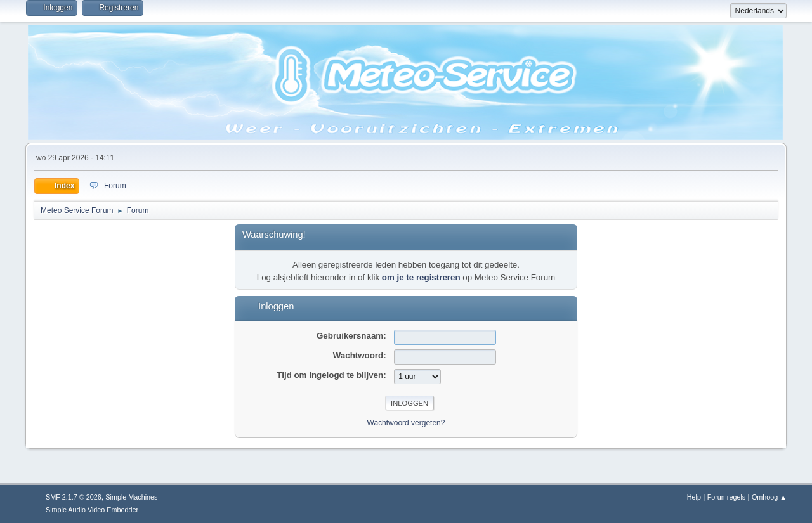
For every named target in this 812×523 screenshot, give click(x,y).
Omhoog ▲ (769, 497)
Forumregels (727, 497)
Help (694, 497)
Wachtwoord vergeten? (406, 423)
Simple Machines (131, 497)
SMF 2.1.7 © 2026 (74, 497)
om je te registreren (421, 277)
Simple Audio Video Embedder (92, 510)
